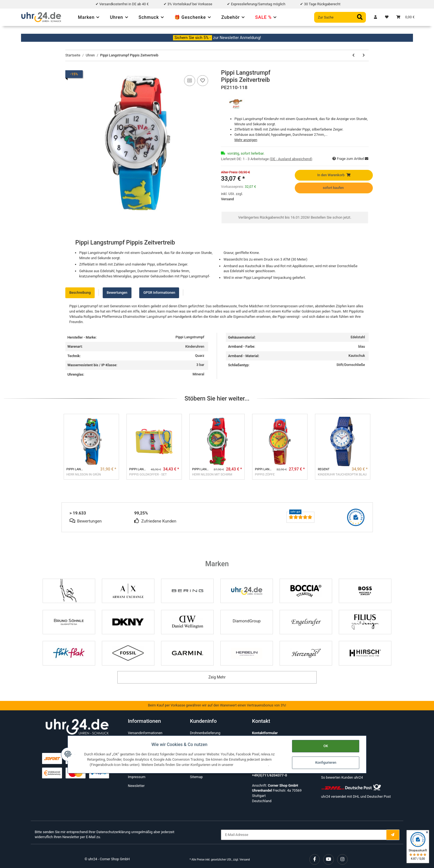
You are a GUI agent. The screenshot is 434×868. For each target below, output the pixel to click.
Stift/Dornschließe (351, 365)
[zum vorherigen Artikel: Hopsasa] (353, 55)
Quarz (200, 356)
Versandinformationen (145, 733)
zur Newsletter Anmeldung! (237, 38)
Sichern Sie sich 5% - (193, 38)
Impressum (137, 777)
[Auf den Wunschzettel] (203, 81)
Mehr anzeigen (246, 140)
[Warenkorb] (405, 17)
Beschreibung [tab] (80, 293)
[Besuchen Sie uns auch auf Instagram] (342, 859)
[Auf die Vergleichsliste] (190, 81)
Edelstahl (358, 337)
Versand (227, 199)
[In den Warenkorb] (334, 175)
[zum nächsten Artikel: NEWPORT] (364, 55)
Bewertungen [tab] (117, 293)
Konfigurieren (325, 762)
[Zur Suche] (340, 17)
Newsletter (136, 786)
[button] (375, 17)
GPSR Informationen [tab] (159, 293)
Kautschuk (357, 356)
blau (361, 346)
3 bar (200, 365)
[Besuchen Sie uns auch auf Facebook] (315, 859)
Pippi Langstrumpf (190, 337)
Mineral (198, 374)
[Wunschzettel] (387, 17)
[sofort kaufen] (334, 188)
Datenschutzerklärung (113, 832)
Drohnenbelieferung (205, 733)
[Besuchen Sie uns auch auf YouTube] (329, 859)
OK (326, 746)
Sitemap (196, 777)
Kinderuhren (195, 346)
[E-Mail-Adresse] (303, 835)
